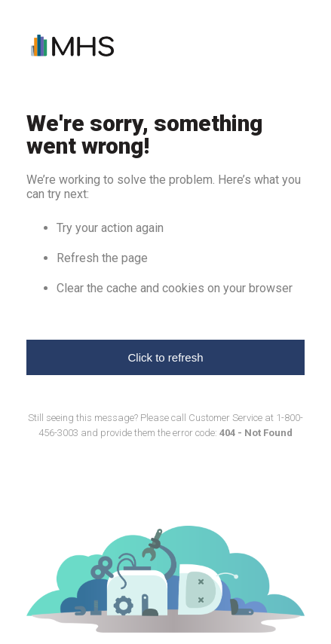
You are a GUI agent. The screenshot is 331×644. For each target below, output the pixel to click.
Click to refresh (165, 357)
